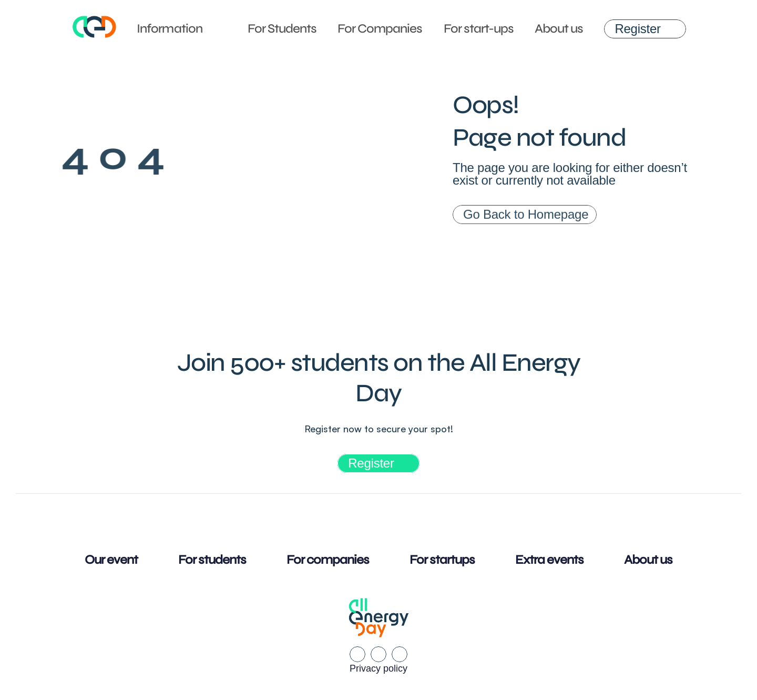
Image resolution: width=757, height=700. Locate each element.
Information (169, 29)
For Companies (380, 29)
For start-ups (479, 29)
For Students (282, 29)
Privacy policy (378, 668)
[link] (645, 29)
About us (559, 29)
